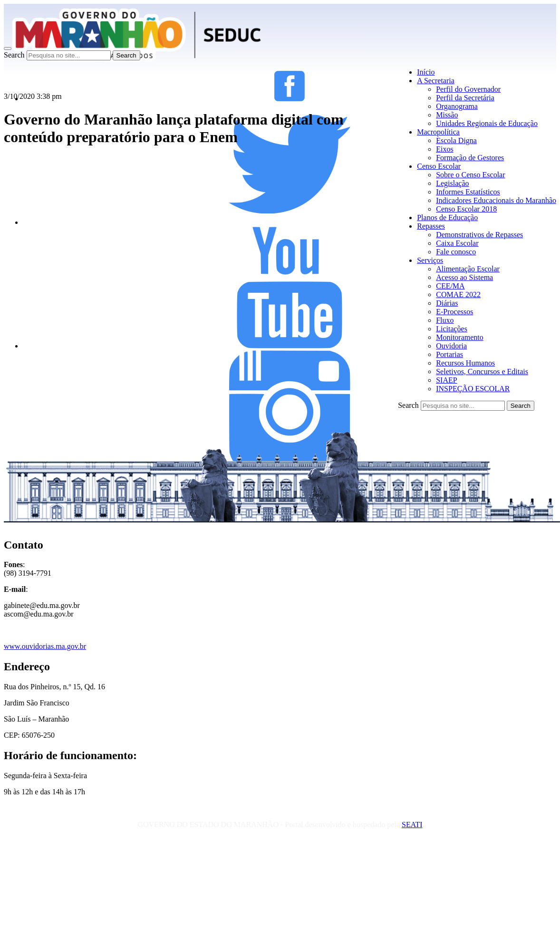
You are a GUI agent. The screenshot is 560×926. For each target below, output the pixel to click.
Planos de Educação (447, 217)
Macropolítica (438, 132)
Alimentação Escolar (468, 269)
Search (14, 55)
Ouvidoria (451, 346)
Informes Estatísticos (468, 192)
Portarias (449, 354)
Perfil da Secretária (465, 98)
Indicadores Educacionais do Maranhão (496, 200)
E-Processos (454, 312)
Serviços (430, 260)
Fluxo (445, 320)
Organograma (457, 106)
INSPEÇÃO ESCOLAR (473, 389)
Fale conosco (456, 252)
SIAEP (446, 380)
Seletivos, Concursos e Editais (482, 371)
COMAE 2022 (458, 294)
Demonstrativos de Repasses (479, 235)
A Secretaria (436, 81)
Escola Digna (456, 140)
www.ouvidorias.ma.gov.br (45, 646)
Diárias (447, 303)
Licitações (452, 329)
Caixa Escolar (457, 243)
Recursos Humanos (465, 363)
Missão (447, 115)
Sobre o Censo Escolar (470, 175)
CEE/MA (450, 286)
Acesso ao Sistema (464, 277)
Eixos (444, 149)
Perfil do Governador (468, 89)
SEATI (412, 825)
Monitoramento (460, 337)
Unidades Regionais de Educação (487, 123)
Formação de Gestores (470, 158)
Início (426, 72)
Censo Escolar (439, 166)
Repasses (431, 226)
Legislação (452, 183)
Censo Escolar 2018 (466, 209)
